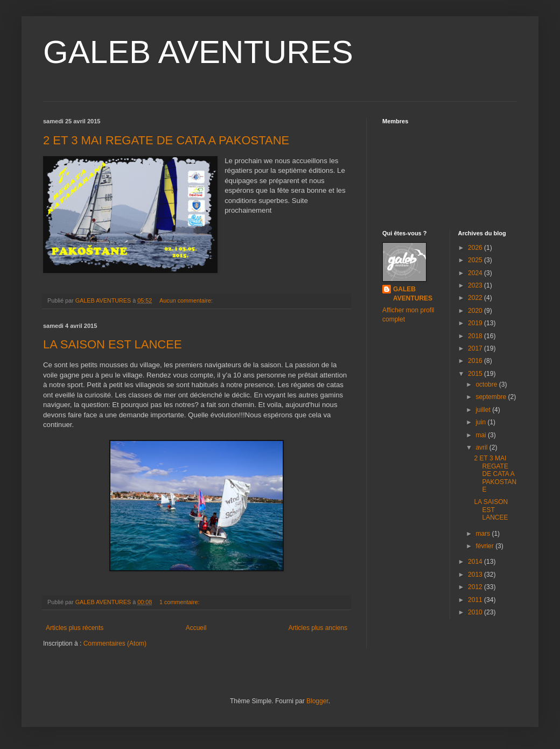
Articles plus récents (75, 628)
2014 (476, 562)
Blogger (317, 701)
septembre (492, 397)
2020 (476, 311)
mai (482, 435)
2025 (476, 260)
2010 (476, 612)
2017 (476, 348)
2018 (476, 336)
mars (484, 534)
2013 (476, 575)
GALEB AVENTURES (198, 52)
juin (481, 422)
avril (482, 447)
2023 (476, 285)
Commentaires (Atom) (115, 643)
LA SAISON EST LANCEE (113, 344)
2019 (476, 323)
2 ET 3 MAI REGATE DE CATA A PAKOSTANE (166, 140)
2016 (476, 361)
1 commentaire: (180, 602)
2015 (476, 374)
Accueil (196, 628)
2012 (476, 587)
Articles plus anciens (318, 628)
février (485, 546)
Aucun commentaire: (187, 300)
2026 (476, 248)
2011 (476, 600)
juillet (484, 410)
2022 (476, 298)
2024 (476, 273)
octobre (487, 384)
